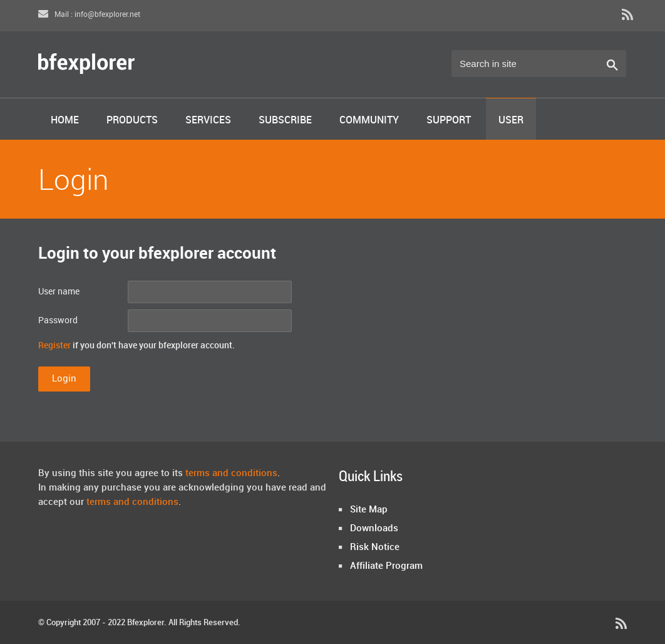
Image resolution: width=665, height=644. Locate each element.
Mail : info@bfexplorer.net (89, 15)
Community (369, 121)
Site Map (369, 510)
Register (54, 345)
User (511, 121)
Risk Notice (375, 548)
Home (65, 121)
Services (208, 121)
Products (132, 121)
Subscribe (285, 121)
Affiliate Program (386, 566)
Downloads (374, 529)
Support (449, 121)
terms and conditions (231, 474)
